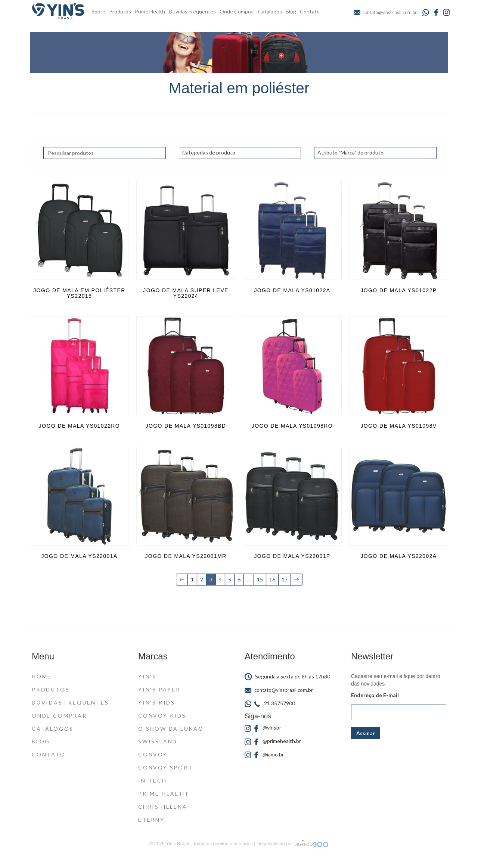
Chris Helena (163, 807)
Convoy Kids (162, 716)
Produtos (120, 11)
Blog (291, 11)
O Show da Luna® (171, 729)
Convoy (153, 754)
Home (42, 676)
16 (272, 579)
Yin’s (147, 676)
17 (285, 579)
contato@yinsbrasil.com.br (279, 690)
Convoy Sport (166, 767)
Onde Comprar (237, 11)
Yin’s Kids (157, 702)
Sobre (98, 11)
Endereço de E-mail (375, 695)
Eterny (151, 820)
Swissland (158, 741)
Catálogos (270, 11)
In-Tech (153, 780)
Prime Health (150, 11)
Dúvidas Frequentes (192, 11)
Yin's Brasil (177, 844)
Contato (310, 11)
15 (260, 579)
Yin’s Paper (159, 689)
